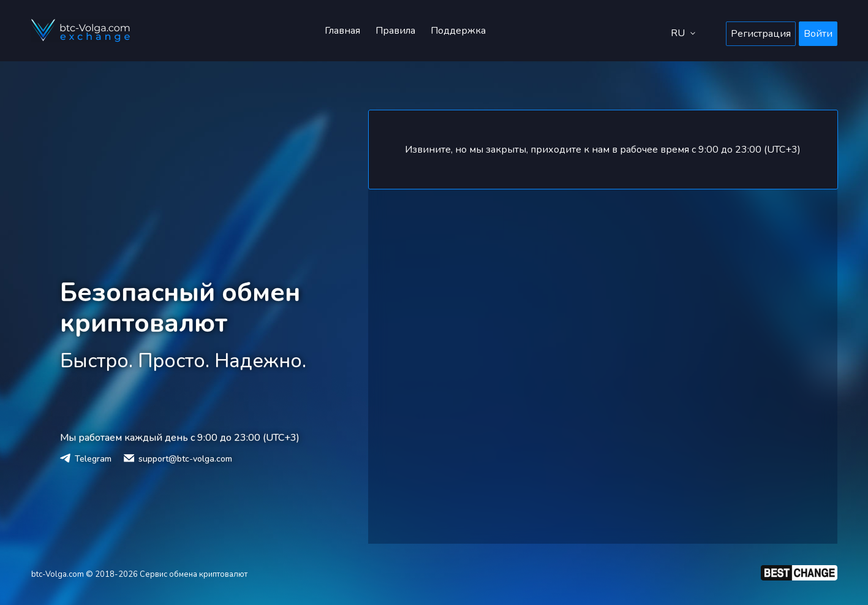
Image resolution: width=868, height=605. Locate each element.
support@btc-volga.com (185, 459)
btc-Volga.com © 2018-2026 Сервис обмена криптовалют (139, 574)
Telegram (93, 459)
